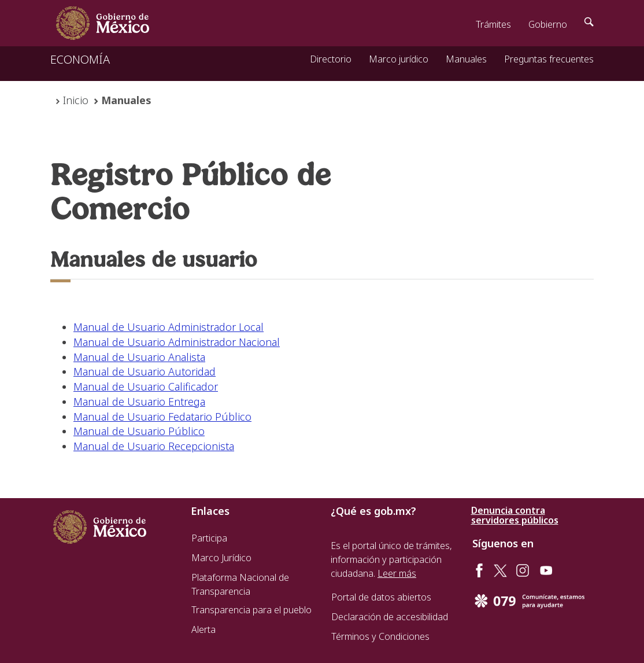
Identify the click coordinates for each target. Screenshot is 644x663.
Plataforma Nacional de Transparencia (240, 584)
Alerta (203, 629)
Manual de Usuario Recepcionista (154, 446)
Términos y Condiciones (380, 636)
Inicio (76, 100)
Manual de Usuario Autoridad (145, 371)
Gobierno (548, 24)
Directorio (331, 59)
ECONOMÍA (80, 59)
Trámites (493, 24)
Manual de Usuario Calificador (146, 386)
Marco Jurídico (221, 558)
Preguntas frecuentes (549, 59)
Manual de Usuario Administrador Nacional (177, 342)
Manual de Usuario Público (139, 431)
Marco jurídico (399, 59)
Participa (209, 538)
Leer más (397, 573)
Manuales (466, 59)
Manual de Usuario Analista (139, 357)
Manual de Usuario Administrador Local (169, 327)
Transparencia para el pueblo (251, 610)
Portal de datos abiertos (381, 597)
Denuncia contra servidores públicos (515, 515)
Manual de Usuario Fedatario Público (162, 417)
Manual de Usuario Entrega (139, 402)
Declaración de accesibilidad (390, 617)
